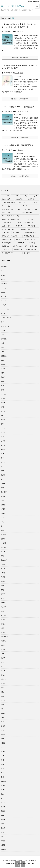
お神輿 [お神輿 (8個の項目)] (31, 199)
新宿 (2, 556)
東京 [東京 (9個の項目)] (18, 239)
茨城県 (3, 786)
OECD (3, 292)
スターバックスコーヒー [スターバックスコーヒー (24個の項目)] (11, 209)
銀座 (2, 832)
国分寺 (3, 462)
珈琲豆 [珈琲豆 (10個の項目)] (6, 246)
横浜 (2, 628)
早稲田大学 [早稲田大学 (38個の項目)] (29, 236)
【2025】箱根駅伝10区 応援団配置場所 (18, 107)
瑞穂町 (3, 705)
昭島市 (3, 581)
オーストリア (5, 309)
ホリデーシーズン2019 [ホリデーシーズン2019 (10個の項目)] (11, 219)
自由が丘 (4, 781)
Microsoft (4, 284)
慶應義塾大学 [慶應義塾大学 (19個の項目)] (31, 233)
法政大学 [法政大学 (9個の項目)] (20, 243)
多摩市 (3, 475)
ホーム (4, 18)
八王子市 (4, 394)
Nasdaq (3, 288)
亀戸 (2, 386)
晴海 (2, 586)
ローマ (3, 335)
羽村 (2, 777)
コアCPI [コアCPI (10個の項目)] (33, 202)
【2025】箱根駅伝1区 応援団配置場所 (18, 145)
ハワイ (3, 330)
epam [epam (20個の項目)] (15, 196)
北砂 (2, 424)
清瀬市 (3, 683)
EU (2, 271)
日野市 (3, 573)
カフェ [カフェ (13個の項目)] (22, 202)
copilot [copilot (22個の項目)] (6, 196)
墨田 (2, 471)
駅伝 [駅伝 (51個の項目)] (27, 253)
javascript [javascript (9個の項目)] (34, 196)
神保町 (3, 730)
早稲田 (3, 577)
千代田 (3, 428)
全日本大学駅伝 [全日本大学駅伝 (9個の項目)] (8, 229)
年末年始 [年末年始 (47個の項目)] (17, 233)
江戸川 (3, 658)
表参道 (3, 807)
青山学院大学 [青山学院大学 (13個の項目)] (8, 253)
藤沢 (2, 798)
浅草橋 (3, 671)
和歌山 (3, 449)
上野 (2, 352)
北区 (2, 415)
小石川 (3, 509)
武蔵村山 (4, 641)
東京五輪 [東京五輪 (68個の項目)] (6, 243)
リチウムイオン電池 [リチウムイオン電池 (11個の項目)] (26, 223)
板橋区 (3, 624)
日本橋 (17, 111)
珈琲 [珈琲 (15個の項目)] (32, 243)
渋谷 (2, 688)
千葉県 (3, 432)
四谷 (2, 458)
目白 (2, 717)
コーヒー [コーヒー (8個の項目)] (6, 206)
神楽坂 (3, 734)
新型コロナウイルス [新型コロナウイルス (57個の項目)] (10, 236)
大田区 (3, 484)
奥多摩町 (4, 492)
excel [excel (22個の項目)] (24, 196)
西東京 (3, 811)
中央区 (3, 364)
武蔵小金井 (4, 637)
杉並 (2, 598)
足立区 (3, 828)
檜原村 (3, 632)
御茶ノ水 (4, 535)
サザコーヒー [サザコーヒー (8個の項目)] (25, 206)
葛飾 (2, 794)
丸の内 (3, 377)
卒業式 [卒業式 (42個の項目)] (6, 233)
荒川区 (3, 790)
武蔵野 (3, 645)
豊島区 (3, 820)
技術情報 (4, 543)
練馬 (2, 768)
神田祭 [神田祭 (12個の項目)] (34, 246)
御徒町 (3, 530)
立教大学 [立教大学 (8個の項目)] (6, 249)
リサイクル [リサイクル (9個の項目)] (7, 223)
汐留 (2, 654)
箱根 (2, 760)
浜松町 (3, 675)
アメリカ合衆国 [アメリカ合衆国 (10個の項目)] (9, 202)
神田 (2, 739)
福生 (2, 747)
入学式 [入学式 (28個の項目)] (31, 226)
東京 (22, 32)
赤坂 (2, 824)
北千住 (3, 420)
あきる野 (4, 296)
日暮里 (3, 564)
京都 (2, 390)
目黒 (2, 722)
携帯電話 (4, 547)
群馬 (2, 773)
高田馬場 (4, 849)
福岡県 (3, 743)
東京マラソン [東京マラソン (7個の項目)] (30, 239)
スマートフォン (6, 318)
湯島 (2, 696)
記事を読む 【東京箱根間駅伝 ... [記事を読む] (20, 58)
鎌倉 (2, 837)
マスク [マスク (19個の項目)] (30, 219)
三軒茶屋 (4, 339)
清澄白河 (4, 679)
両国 (2, 360)
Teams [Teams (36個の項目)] (19, 199)
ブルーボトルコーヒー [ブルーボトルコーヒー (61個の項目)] (11, 216)
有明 (2, 590)
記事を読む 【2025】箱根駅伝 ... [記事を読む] (20, 137)
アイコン (4, 301)
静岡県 (3, 845)
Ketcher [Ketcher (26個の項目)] (6, 199)
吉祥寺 (3, 441)
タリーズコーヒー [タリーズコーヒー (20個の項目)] (30, 209)
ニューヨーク (5, 326)
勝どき (3, 411)
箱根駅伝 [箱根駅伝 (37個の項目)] (18, 249)
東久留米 (4, 607)
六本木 (3, 403)
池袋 (2, 662)
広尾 (2, 518)
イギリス (4, 305)
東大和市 (4, 615)
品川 (2, 454)
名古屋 (3, 445)
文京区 (3, 552)
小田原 (3, 505)
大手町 (17, 32)
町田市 (3, 713)
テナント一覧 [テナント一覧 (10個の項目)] (8, 212)
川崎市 (3, 513)
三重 (2, 343)
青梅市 (3, 841)
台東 (2, 437)
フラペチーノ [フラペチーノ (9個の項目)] (27, 212)
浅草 (2, 666)
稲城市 (3, 751)
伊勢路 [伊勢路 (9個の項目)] (19, 226)
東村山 (3, 620)
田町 (2, 709)
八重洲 (3, 398)
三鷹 (2, 347)
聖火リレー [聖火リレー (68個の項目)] (31, 249)
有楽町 (22, 111)
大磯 (2, 488)
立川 (2, 756)
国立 (2, 466)
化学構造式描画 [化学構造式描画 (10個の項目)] (27, 229)
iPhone (3, 279)
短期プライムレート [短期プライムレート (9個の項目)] (20, 246)
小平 (2, 501)
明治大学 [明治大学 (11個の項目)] (6, 239)
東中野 (3, 603)
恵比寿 (3, 539)
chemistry (4, 267)
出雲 (2, 407)
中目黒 (3, 369)
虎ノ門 (3, 803)
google (3, 275)
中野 (2, 373)
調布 (2, 815)
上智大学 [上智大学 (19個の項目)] (6, 226)
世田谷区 (4, 356)
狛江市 (3, 700)
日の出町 (4, 560)
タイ (2, 322)
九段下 (3, 381)
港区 (2, 692)
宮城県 (3, 496)
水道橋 (3, 649)
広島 (2, 522)
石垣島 (3, 726)
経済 (2, 764)
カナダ (3, 313)
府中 (2, 526)
